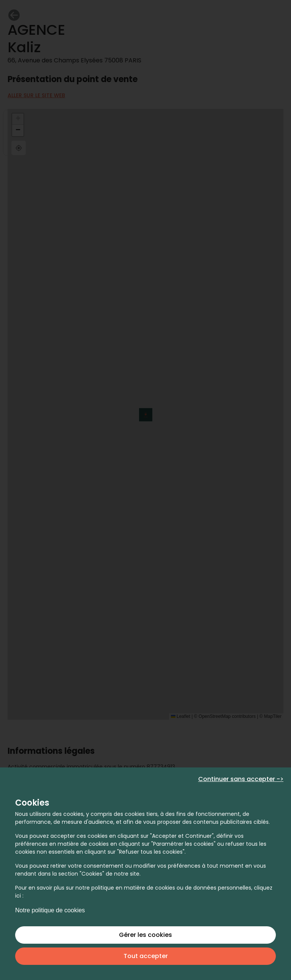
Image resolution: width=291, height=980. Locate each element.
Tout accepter (146, 956)
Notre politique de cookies (50, 910)
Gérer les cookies (145, 935)
